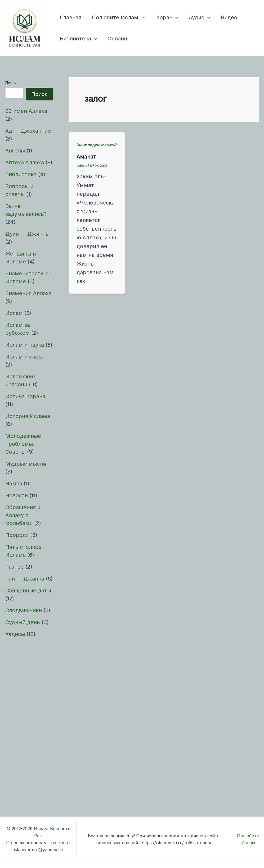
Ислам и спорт (25, 357)
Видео (229, 17)
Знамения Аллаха (28, 293)
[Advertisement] (29, 724)
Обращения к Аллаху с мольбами (23, 515)
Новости (17, 495)
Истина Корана (25, 396)
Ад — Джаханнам (28, 131)
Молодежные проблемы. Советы (23, 444)
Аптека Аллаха (25, 163)
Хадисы (15, 634)
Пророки (17, 535)
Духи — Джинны (27, 234)
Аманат (86, 157)
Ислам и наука (25, 345)
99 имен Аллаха (26, 111)
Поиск (11, 83)
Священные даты (28, 591)
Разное (15, 567)
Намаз (14, 484)
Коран (167, 17)
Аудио (200, 17)
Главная (71, 17)
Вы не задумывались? (97, 145)
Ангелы (15, 151)
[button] (143, 17)
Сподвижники (24, 610)
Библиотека (78, 39)
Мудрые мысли (26, 464)
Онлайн (117, 39)
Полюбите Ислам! (119, 17)
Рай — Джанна (25, 579)
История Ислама (28, 416)
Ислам (14, 313)
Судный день (23, 622)
